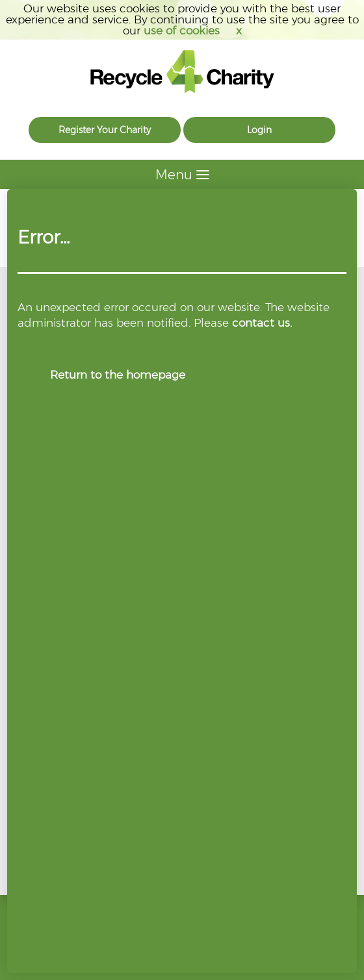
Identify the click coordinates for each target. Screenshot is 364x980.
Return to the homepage (118, 375)
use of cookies (182, 31)
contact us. (262, 323)
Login (259, 130)
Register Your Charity (105, 130)
